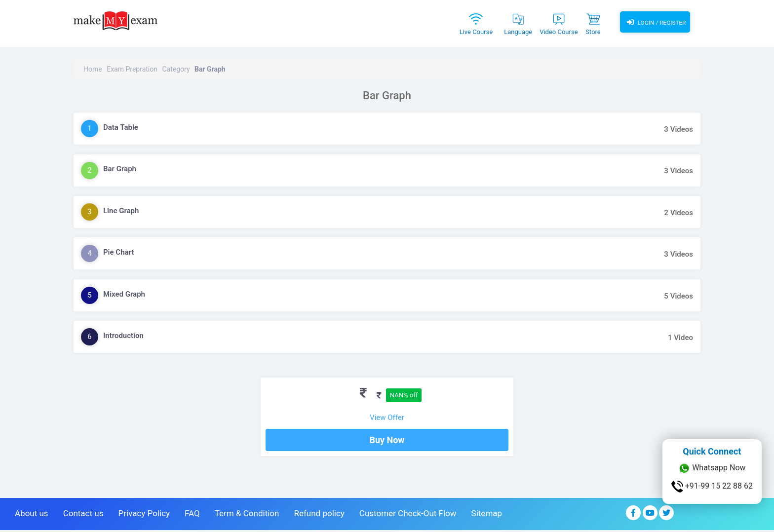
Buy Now (387, 442)
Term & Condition (247, 515)
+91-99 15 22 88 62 (712, 487)
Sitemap (487, 515)
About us (32, 515)
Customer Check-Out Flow (408, 515)
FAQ (192, 515)
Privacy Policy (144, 515)
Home (93, 69)
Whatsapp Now (712, 468)
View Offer (387, 418)
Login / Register (655, 22)
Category (176, 69)
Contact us (83, 515)
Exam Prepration (132, 69)
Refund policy (319, 515)
